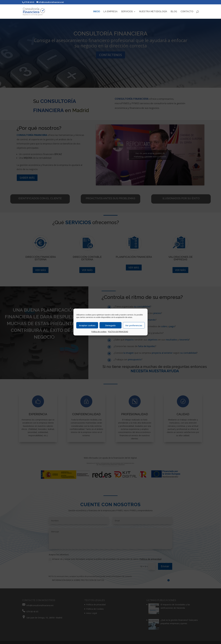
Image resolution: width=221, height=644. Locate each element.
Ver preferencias (134, 325)
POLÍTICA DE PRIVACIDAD (118, 332)
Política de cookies (99, 332)
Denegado (110, 325)
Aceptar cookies (87, 325)
